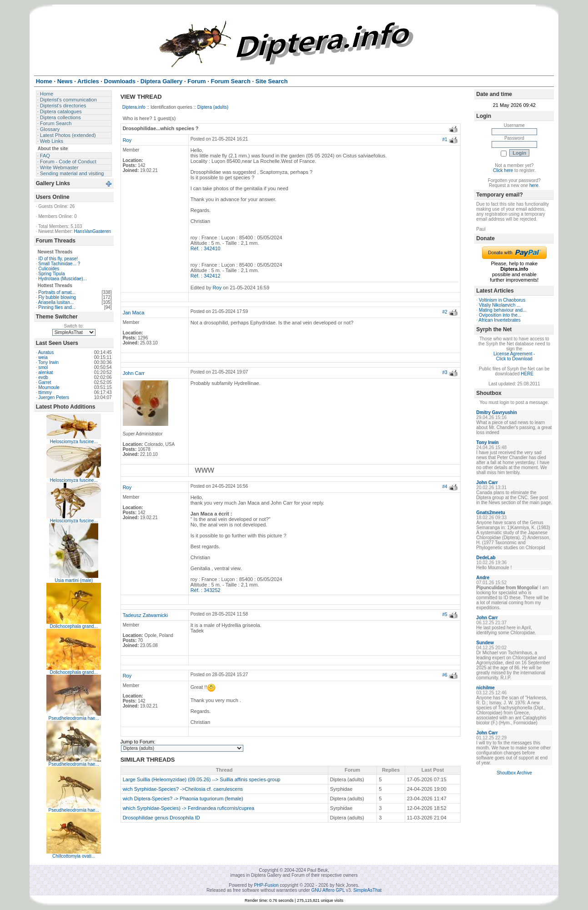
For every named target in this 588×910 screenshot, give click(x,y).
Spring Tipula (51, 274)
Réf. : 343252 (206, 590)
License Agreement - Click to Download (514, 356)
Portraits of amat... (57, 292)
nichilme (485, 688)
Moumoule (49, 387)
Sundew (485, 643)
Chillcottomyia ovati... (74, 856)
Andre (483, 578)
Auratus (46, 352)
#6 (445, 675)
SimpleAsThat (367, 890)
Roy (127, 140)
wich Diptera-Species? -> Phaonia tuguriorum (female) (183, 799)
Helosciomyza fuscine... (74, 442)
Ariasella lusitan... (56, 302)
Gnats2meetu (490, 513)
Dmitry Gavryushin (496, 412)
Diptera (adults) (213, 107)
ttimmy (45, 392)
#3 (445, 372)
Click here (503, 170)
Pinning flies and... (57, 307)
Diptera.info (134, 107)
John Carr (134, 373)
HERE (527, 374)
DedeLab (486, 558)
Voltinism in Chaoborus (502, 300)
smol (43, 367)
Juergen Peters (54, 397)
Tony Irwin (48, 362)
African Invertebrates (499, 320)
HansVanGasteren (93, 231)
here (534, 185)
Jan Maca (134, 313)
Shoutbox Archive (514, 773)
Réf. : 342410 (206, 248)
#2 (445, 312)
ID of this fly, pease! (58, 259)
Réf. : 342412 (206, 276)
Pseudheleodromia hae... (74, 718)
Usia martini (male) (74, 580)
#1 (445, 139)
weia (43, 357)
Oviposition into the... (500, 315)
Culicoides (49, 269)
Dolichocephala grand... (74, 626)
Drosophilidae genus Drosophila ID (161, 818)
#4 (445, 487)
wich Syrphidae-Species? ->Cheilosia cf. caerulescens (183, 789)
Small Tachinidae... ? (59, 264)
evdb (43, 377)
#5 (445, 614)
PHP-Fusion (266, 885)
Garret (45, 382)
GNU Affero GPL (328, 890)
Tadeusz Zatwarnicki (146, 615)
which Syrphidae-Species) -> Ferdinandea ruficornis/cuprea (189, 808)
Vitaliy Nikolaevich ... (500, 305)
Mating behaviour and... (503, 310)
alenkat (45, 372)
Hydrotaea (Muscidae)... (63, 279)
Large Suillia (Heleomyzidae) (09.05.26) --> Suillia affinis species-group (202, 779)
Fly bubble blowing (57, 297)
